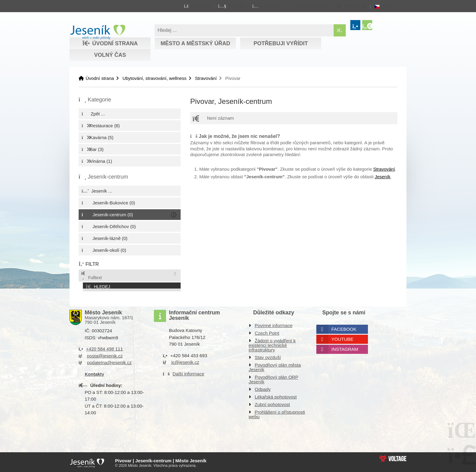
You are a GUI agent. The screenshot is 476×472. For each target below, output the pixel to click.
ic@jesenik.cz (185, 361)
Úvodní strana (98, 32)
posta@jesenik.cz (105, 354)
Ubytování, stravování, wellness (154, 78)
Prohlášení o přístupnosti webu (277, 413)
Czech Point (267, 332)
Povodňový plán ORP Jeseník (273, 378)
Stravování (206, 78)
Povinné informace (274, 324)
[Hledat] (340, 30)
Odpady (263, 388)
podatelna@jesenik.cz (109, 361)
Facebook (344, 328)
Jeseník (382, 177)
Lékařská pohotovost (276, 396)
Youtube (343, 338)
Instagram (345, 348)
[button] (308, 6)
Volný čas (110, 55)
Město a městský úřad (195, 43)
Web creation (393, 457)
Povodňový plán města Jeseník (275, 366)
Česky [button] (388, 7)
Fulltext (91, 276)
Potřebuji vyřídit (281, 43)
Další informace (189, 372)
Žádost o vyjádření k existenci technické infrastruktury (272, 344)
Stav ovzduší (268, 356)
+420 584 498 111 (104, 348)
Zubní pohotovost (272, 403)
